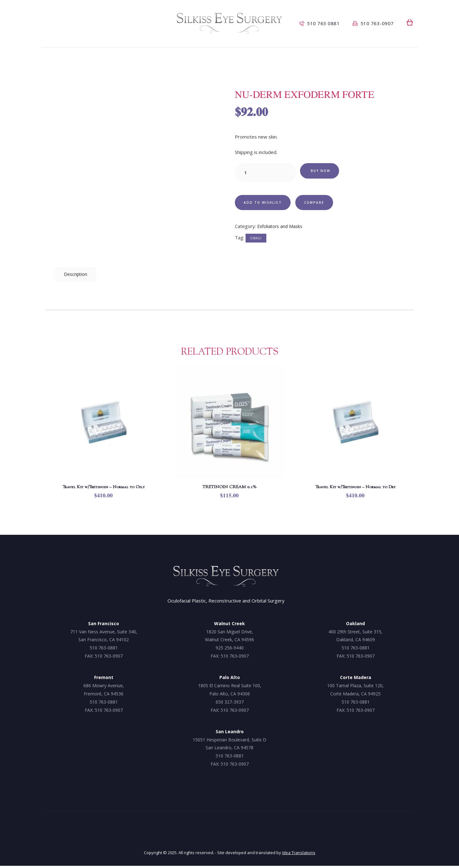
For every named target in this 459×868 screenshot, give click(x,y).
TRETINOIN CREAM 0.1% (229, 489)
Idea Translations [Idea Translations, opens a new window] (299, 855)
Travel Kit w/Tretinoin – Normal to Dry (355, 489)
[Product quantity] (266, 173)
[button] (410, 22)
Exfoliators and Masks (281, 229)
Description (77, 275)
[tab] (77, 275)
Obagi (256, 241)
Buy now (325, 172)
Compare (329, 204)
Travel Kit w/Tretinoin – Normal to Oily (104, 489)
